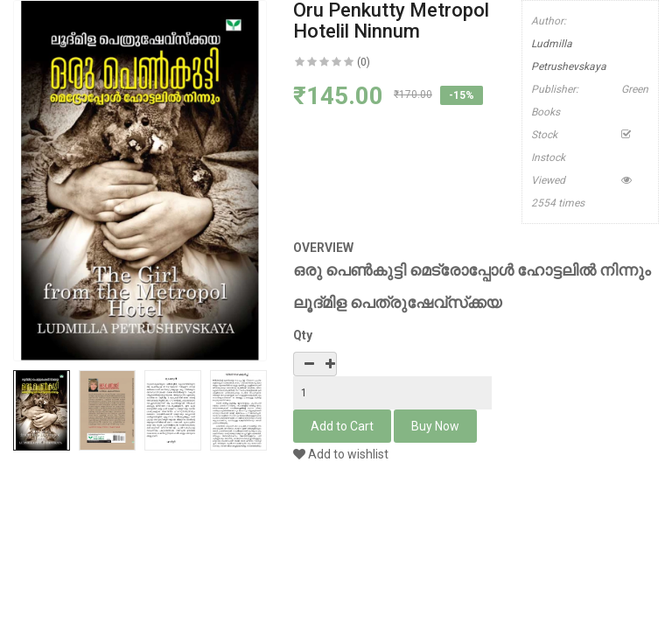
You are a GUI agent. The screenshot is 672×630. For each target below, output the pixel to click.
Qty (303, 335)
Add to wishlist (341, 454)
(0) (364, 62)
